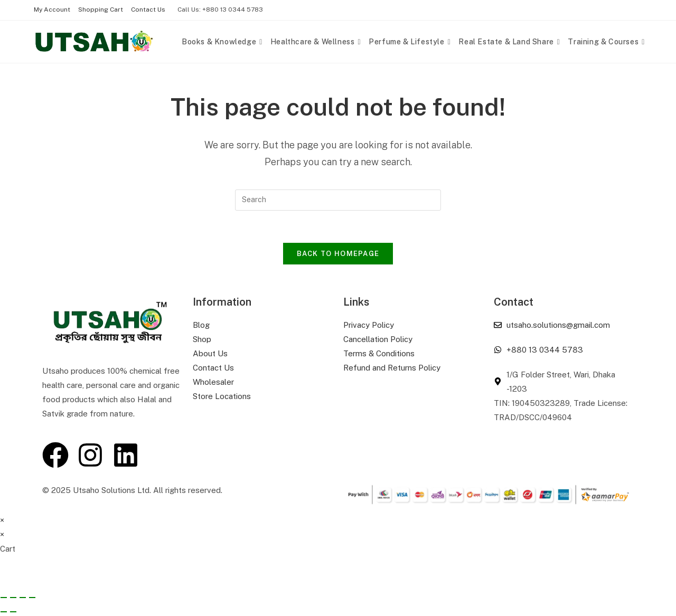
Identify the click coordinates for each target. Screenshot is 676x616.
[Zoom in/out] (4, 598)
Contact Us (148, 10)
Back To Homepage (338, 254)
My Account (52, 10)
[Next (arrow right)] (13, 612)
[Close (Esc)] (32, 598)
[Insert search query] (338, 200)
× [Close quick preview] (2, 520)
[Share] (23, 598)
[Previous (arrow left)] (4, 612)
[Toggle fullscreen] (13, 598)
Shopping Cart (101, 10)
